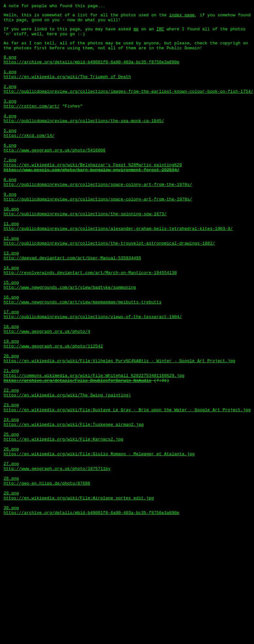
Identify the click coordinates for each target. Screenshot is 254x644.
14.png (11, 317)
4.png (10, 135)
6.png (10, 170)
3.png (10, 118)
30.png (11, 605)
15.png (11, 335)
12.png (11, 282)
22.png (11, 464)
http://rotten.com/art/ (32, 123)
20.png (11, 423)
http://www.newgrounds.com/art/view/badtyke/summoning (70, 341)
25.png (11, 517)
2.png (10, 100)
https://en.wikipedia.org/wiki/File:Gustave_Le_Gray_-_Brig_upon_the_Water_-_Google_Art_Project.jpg (127, 488)
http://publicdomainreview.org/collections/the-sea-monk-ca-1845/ (84, 141)
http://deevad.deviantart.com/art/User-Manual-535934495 (72, 306)
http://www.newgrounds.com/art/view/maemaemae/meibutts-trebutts (83, 359)
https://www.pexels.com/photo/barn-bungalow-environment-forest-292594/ (91, 200)
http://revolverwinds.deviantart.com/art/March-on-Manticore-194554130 (90, 323)
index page (182, 17)
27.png (11, 553)
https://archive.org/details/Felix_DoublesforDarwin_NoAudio (77, 453)
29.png (11, 588)
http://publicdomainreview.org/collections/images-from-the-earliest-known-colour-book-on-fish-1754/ (128, 106)
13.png (11, 300)
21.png (11, 441)
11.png (11, 265)
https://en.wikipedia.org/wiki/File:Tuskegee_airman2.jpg (74, 506)
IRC (160, 33)
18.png (11, 388)
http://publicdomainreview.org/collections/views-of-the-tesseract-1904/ (93, 376)
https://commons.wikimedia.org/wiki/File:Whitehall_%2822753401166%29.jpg (94, 447)
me (136, 33)
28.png (11, 570)
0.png (10, 65)
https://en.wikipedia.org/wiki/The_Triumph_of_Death (67, 88)
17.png (11, 370)
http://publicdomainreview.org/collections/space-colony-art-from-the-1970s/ (98, 217)
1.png (10, 82)
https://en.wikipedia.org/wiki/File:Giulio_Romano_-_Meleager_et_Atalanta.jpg (99, 541)
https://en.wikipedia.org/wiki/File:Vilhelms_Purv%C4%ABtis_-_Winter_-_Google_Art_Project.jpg (119, 429)
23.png (11, 482)
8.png (10, 212)
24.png (11, 500)
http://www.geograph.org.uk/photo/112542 (53, 411)
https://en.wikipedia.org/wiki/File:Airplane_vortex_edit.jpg (79, 594)
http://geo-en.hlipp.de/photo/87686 (47, 576)
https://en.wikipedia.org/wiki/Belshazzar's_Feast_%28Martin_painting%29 (93, 194)
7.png (10, 188)
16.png (11, 353)
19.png (11, 406)
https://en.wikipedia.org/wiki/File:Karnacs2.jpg (63, 523)
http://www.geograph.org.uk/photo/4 (47, 394)
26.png (11, 535)
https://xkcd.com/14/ (29, 159)
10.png (11, 247)
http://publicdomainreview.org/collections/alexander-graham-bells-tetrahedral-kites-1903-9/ (118, 270)
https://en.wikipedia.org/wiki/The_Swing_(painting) (67, 470)
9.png (10, 229)
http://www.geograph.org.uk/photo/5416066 (55, 176)
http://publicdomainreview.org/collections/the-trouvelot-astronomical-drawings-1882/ (109, 288)
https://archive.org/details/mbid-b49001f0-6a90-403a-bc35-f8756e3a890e (91, 71)
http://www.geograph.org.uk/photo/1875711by (57, 558)
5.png (10, 153)
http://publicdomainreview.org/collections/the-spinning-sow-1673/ (85, 253)
